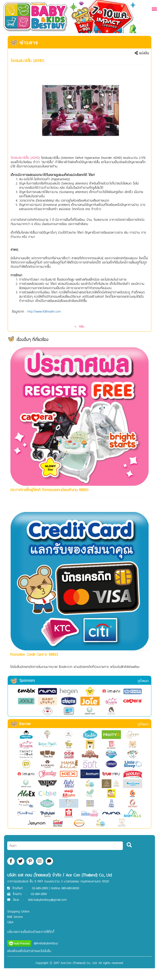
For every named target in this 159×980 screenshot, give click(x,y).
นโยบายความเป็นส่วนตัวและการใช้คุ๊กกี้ (31, 932)
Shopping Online (18, 911)
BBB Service (15, 917)
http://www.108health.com (44, 311)
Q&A (10, 922)
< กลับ (79, 326)
